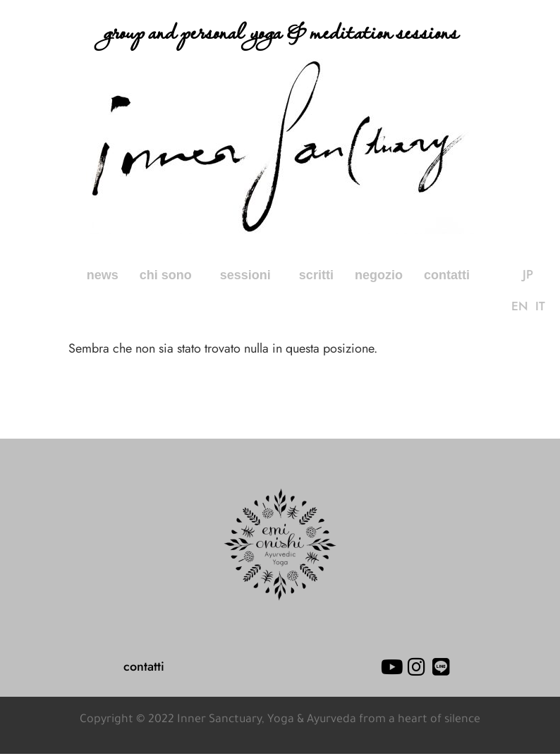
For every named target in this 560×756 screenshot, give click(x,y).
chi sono (169, 275)
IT (528, 307)
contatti (447, 275)
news (103, 275)
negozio (379, 275)
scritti (316, 275)
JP (516, 275)
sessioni (249, 275)
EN (537, 275)
